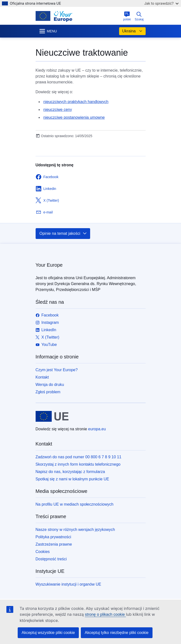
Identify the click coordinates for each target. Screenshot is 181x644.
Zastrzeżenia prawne (54, 544)
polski (127, 16)
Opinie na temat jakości (63, 234)
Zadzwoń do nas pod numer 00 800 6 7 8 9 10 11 (79, 457)
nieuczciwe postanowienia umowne (74, 117)
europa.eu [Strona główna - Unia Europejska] (97, 429)
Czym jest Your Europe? (57, 370)
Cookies (43, 552)
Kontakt (42, 377)
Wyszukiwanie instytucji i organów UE (69, 584)
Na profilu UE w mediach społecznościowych (75, 504)
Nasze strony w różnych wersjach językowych (75, 530)
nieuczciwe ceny (58, 110)
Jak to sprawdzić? (161, 3)
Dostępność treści (51, 559)
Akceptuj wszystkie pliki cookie (48, 633)
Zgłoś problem (48, 392)
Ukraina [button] (132, 31)
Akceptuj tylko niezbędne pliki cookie (117, 633)
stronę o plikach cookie (105, 614)
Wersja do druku (50, 385)
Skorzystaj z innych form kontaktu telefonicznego (78, 464)
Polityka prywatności (53, 537)
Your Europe (49, 265)
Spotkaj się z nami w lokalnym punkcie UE (72, 479)
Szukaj (139, 16)
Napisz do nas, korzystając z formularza (70, 472)
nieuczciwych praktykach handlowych (76, 102)
